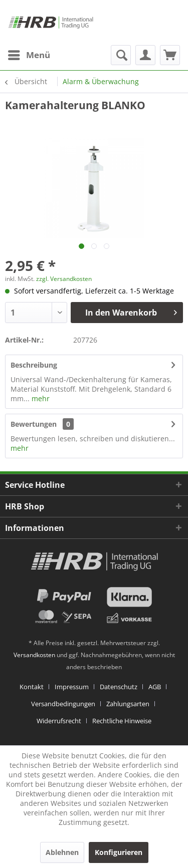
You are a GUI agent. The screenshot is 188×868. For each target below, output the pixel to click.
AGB (155, 687)
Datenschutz (119, 687)
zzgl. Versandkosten (64, 279)
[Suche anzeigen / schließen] (121, 55)
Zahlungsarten (128, 704)
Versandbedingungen (63, 704)
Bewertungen (34, 424)
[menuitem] (29, 55)
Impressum (72, 687)
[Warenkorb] (170, 55)
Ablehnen (62, 852)
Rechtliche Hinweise (122, 721)
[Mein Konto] (145, 55)
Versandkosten (34, 655)
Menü (29, 54)
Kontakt (32, 687)
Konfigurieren (119, 852)
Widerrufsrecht (59, 721)
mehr (40, 398)
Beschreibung (34, 365)
